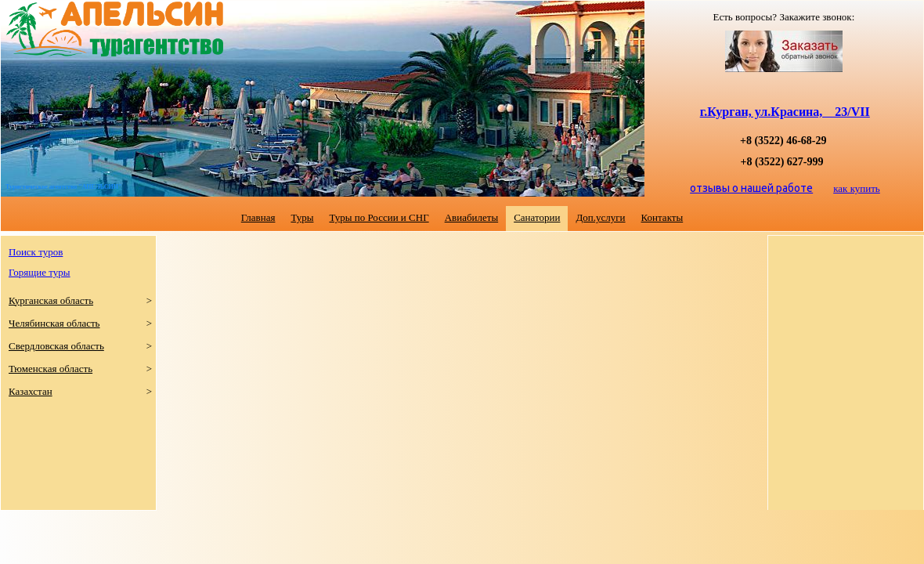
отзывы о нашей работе (751, 188)
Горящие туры (40, 272)
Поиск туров (36, 252)
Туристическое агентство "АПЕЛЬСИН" (64, 187)
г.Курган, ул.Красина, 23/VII (785, 112)
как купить (857, 188)
